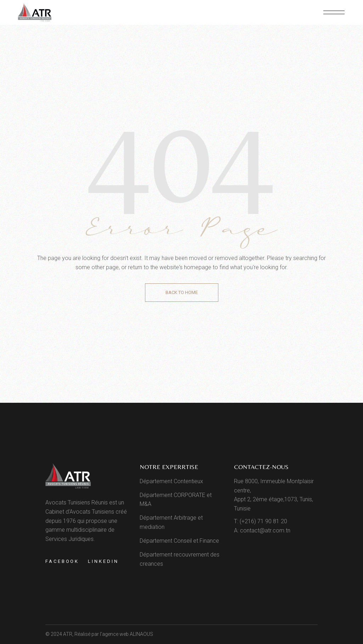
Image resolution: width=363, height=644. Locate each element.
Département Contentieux (171, 481)
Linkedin (103, 561)
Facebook (62, 561)
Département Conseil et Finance (179, 541)
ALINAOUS (141, 634)
